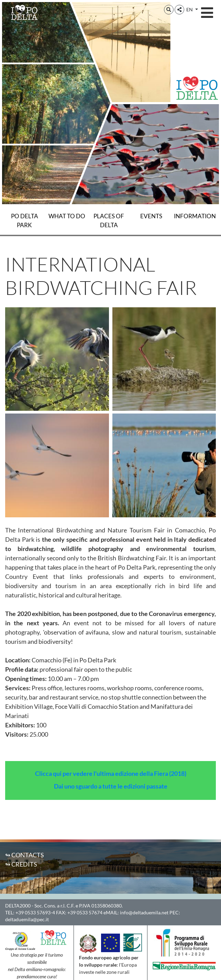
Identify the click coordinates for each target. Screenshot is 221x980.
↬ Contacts (25, 855)
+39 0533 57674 (85, 912)
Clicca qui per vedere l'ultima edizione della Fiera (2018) (111, 773)
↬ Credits (21, 864)
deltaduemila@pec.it (27, 919)
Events (151, 216)
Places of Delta (109, 221)
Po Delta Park (25, 221)
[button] (169, 10)
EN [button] (190, 9)
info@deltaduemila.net (144, 912)
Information (195, 216)
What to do (67, 216)
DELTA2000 (18, 906)
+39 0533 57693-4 (35, 912)
